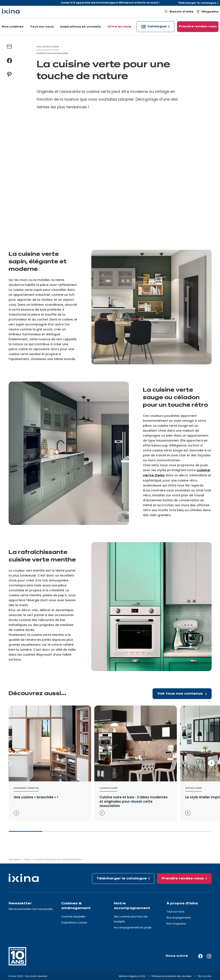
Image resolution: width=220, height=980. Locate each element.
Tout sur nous (175, 912)
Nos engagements (179, 918)
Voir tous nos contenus (180, 694)
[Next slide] (211, 763)
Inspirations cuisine (74, 922)
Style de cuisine (193, 788)
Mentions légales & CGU (132, 976)
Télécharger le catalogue (197, 3)
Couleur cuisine (108, 788)
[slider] (110, 833)
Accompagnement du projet (133, 927)
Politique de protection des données (172, 976)
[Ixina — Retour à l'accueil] (11, 11)
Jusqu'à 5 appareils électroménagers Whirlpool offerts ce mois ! (110, 3)
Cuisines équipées (73, 916)
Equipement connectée (26, 788)
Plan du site (205, 976)
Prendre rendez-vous (183, 879)
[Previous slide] (9, 763)
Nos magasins (176, 924)
